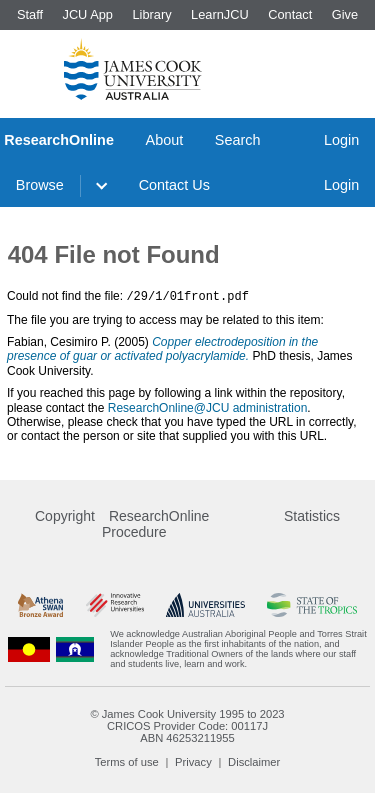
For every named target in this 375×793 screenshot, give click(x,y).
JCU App (87, 14)
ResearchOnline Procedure (155, 523)
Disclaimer (254, 761)
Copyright (65, 515)
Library (151, 14)
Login (341, 140)
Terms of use (127, 761)
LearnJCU (220, 14)
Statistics (312, 515)
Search (238, 140)
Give (345, 14)
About (165, 140)
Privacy (193, 761)
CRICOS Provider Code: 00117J (187, 725)
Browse (40, 185)
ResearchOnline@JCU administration (208, 407)
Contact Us (174, 185)
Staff (30, 14)
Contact (290, 14)
